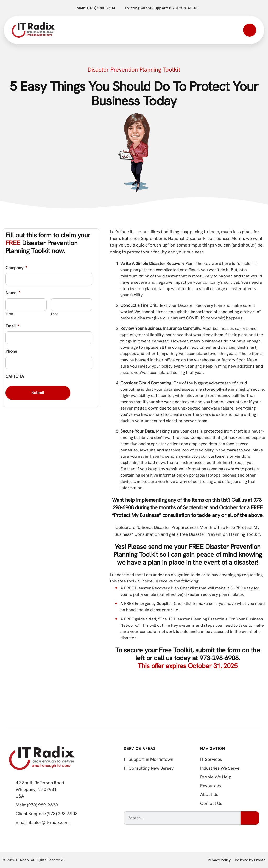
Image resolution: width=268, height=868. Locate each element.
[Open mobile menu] (250, 30)
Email (12, 326)
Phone (11, 351)
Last (55, 314)
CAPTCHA (15, 376)
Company (16, 268)
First (10, 314)
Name (13, 293)
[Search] (250, 818)
